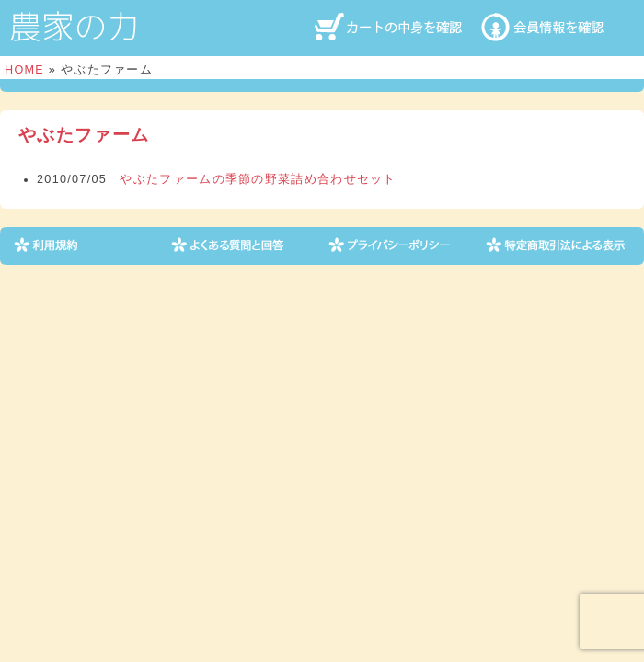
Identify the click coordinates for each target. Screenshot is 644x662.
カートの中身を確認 (391, 27)
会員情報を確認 (557, 27)
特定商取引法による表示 (557, 245)
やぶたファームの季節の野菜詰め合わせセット (258, 179)
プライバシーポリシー (400, 245)
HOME (24, 70)
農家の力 (74, 27)
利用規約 (85, 245)
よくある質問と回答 (242, 245)
